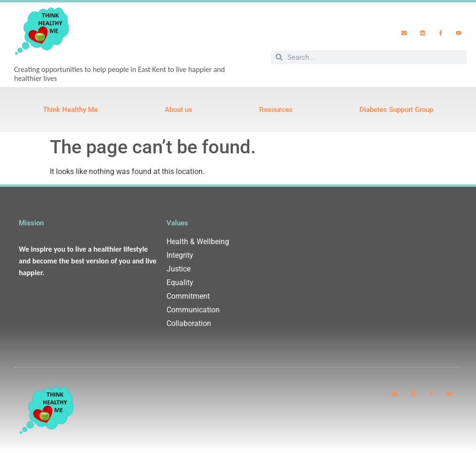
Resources (276, 110)
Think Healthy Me (70, 110)
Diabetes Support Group (396, 110)
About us (178, 110)
